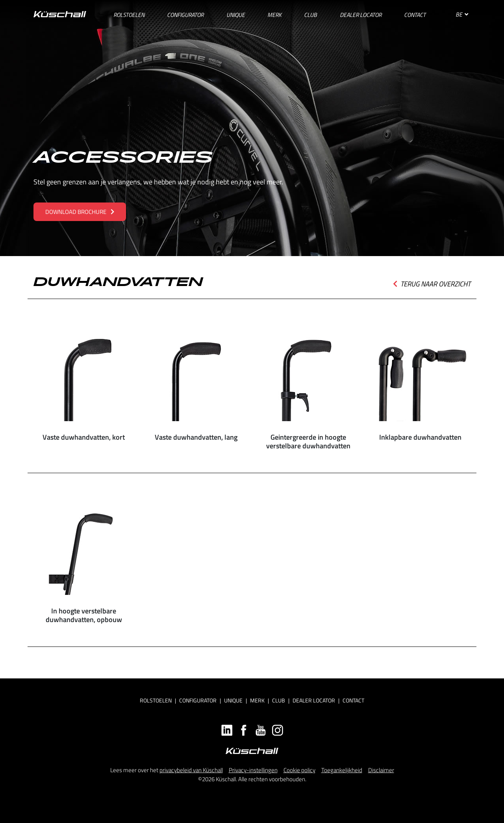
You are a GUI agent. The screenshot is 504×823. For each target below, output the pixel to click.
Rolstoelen (156, 700)
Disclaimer (381, 770)
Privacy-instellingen (253, 770)
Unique (233, 700)
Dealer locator (314, 700)
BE (462, 14)
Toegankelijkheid (342, 770)
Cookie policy (299, 770)
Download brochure (80, 212)
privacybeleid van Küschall (191, 770)
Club (279, 700)
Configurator (198, 700)
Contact (353, 700)
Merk (257, 700)
